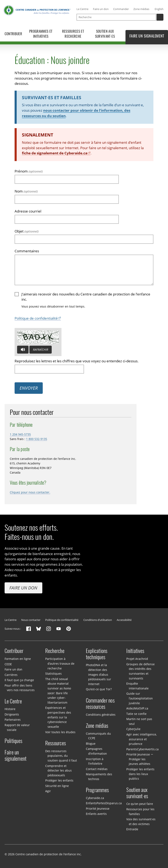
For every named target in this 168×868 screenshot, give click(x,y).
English (159, 9)
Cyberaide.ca (95, 798)
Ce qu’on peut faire (140, 804)
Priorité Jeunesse (98, 809)
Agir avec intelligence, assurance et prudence (142, 739)
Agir (48, 791)
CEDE (8, 664)
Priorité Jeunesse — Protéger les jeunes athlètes (140, 759)
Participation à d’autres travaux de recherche (60, 663)
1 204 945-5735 (20, 434)
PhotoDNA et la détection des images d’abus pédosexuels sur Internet (98, 674)
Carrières (11, 675)
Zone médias (141, 9)
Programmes (97, 790)
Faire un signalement (16, 755)
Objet (27, 231)
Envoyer (29, 388)
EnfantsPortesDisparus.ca (104, 803)
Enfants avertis (96, 814)
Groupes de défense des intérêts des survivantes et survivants (140, 671)
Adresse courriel (28, 211)
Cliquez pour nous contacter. (30, 492)
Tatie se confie (136, 714)
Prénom (29, 171)
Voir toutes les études (60, 732)
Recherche (55, 651)
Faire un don (101, 9)
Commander (121, 9)
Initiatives (135, 651)
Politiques (14, 741)
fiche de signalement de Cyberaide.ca (55, 153)
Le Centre (82, 9)
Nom (26, 191)
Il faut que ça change (19, 680)
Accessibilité (124, 620)
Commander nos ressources (100, 704)
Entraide (132, 829)
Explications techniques (97, 654)
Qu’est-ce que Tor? (99, 689)
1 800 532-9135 (37, 439)
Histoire (10, 709)
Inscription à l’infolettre (95, 761)
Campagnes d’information (96, 751)
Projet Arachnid (137, 659)
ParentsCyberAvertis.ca (142, 749)
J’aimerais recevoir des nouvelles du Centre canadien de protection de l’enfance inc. (86, 297)
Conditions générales (101, 715)
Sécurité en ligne (57, 786)
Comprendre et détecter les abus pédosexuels (58, 770)
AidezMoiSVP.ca (137, 708)
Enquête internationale (137, 686)
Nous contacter (31, 620)
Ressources (56, 743)
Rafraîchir (41, 350)
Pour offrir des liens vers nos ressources (20, 688)
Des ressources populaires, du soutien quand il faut (61, 756)
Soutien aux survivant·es (137, 793)
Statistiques (53, 674)
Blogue (91, 744)
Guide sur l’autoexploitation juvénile (139, 698)
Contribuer (14, 651)
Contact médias (97, 769)
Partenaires (13, 720)
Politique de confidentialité (36, 318)
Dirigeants (12, 714)
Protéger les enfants (59, 780)
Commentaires (27, 251)
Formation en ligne (18, 659)
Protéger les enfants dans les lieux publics (140, 774)
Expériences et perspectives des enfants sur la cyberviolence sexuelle (58, 717)
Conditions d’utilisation (98, 620)
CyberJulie (133, 729)
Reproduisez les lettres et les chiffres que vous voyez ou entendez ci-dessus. (77, 361)
